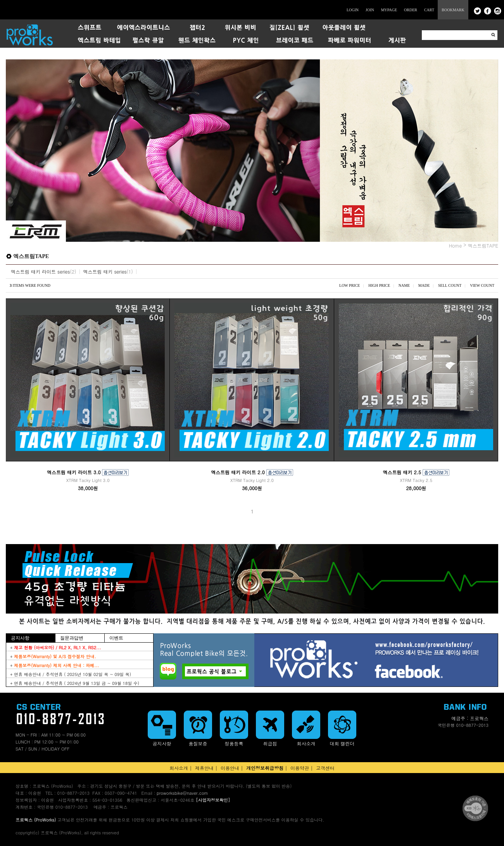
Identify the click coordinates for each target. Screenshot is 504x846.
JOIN (370, 10)
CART (429, 10)
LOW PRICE (350, 285)
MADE (424, 285)
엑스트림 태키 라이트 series (40, 271)
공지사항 (20, 638)
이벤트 (116, 638)
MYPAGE (389, 10)
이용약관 (300, 768)
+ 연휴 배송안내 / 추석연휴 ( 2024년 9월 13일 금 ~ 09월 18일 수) (75, 683)
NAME (404, 285)
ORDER (411, 10)
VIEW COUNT (482, 285)
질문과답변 (72, 638)
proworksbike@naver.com (182, 793)
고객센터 (325, 768)
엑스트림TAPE (483, 245)
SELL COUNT (450, 285)
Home (456, 245)
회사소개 (179, 768)
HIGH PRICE (379, 285)
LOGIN (353, 10)
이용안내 (230, 768)
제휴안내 (204, 768)
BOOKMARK (453, 10)
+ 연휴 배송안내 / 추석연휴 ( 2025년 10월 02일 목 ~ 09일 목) (71, 674)
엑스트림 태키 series (105, 271)
